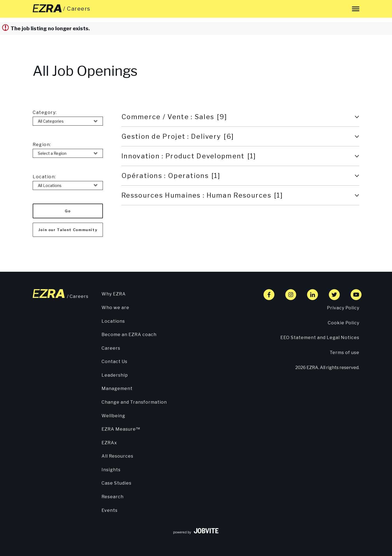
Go (68, 211)
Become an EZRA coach (129, 335)
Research (113, 497)
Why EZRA (114, 294)
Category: (45, 112)
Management (117, 389)
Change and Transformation (134, 402)
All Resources (117, 456)
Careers (111, 348)
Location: (44, 177)
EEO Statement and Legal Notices (320, 338)
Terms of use (344, 353)
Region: (42, 145)
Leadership (115, 375)
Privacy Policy (343, 308)
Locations (113, 321)
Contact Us (114, 362)
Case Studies (117, 483)
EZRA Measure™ (121, 429)
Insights (111, 470)
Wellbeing (113, 416)
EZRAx (109, 443)
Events (110, 510)
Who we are (115, 308)
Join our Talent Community (68, 230)
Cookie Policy (344, 323)
